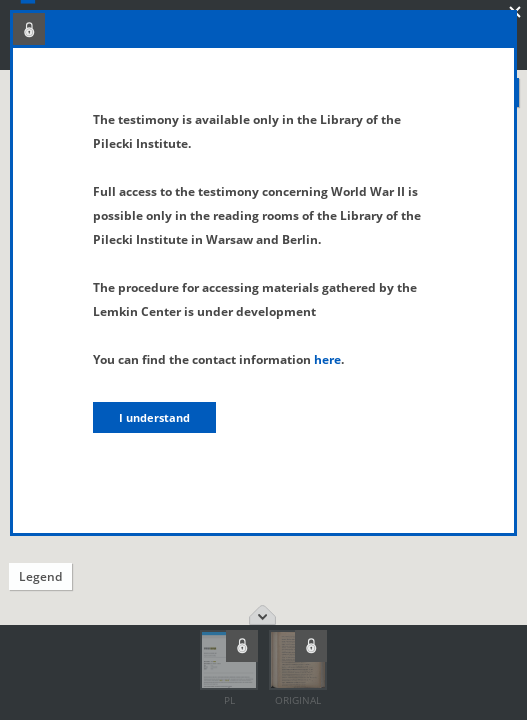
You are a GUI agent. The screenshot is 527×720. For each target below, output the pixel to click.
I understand (154, 417)
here (327, 359)
